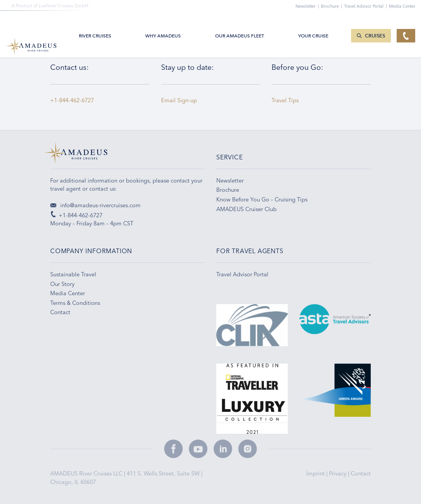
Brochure (333, 6)
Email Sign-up (179, 100)
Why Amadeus (163, 24)
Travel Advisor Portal (367, 6)
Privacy (339, 474)
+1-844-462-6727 (72, 100)
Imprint (316, 474)
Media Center (402, 6)
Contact (361, 474)
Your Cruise (313, 24)
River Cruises (95, 24)
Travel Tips (287, 100)
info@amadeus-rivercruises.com (95, 205)
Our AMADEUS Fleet (240, 24)
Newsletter (308, 6)
